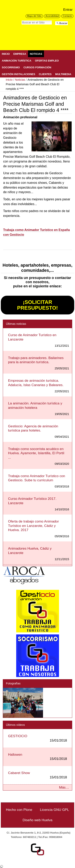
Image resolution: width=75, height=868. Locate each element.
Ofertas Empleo (47, 61)
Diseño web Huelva (37, 820)
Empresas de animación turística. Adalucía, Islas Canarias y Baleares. (36, 383)
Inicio (6, 54)
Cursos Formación (37, 67)
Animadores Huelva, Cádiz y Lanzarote (30, 551)
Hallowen (37, 757)
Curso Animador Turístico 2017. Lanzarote (32, 501)
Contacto (67, 16)
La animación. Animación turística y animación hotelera (35, 405)
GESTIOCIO (37, 738)
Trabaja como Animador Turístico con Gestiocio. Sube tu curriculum (36, 478)
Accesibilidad (52, 16)
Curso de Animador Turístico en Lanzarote (32, 337)
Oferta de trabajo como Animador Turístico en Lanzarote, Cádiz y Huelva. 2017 (33, 526)
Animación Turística (17, 61)
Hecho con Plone (19, 810)
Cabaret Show (37, 775)
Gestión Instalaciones (18, 74)
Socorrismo (11, 67)
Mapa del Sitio (34, 16)
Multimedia (63, 74)
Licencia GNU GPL (55, 810)
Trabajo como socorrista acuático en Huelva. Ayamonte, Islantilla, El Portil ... (36, 453)
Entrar (68, 10)
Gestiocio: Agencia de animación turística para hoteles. (33, 428)
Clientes (45, 74)
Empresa (20, 54)
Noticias (36, 54)
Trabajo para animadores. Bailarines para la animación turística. (36, 360)
